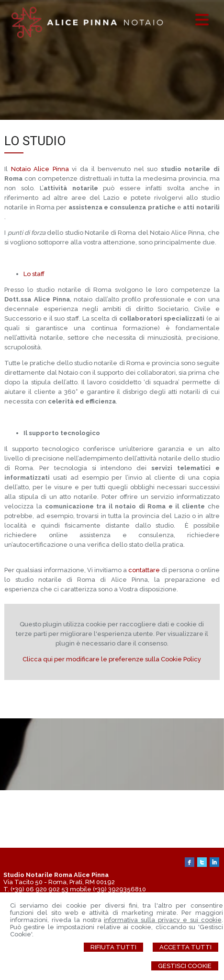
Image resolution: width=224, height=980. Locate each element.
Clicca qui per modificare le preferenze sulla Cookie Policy (112, 659)
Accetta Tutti (185, 947)
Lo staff (34, 274)
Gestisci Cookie (185, 966)
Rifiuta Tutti (113, 947)
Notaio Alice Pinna (40, 169)
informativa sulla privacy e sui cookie (162, 920)
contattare (145, 570)
